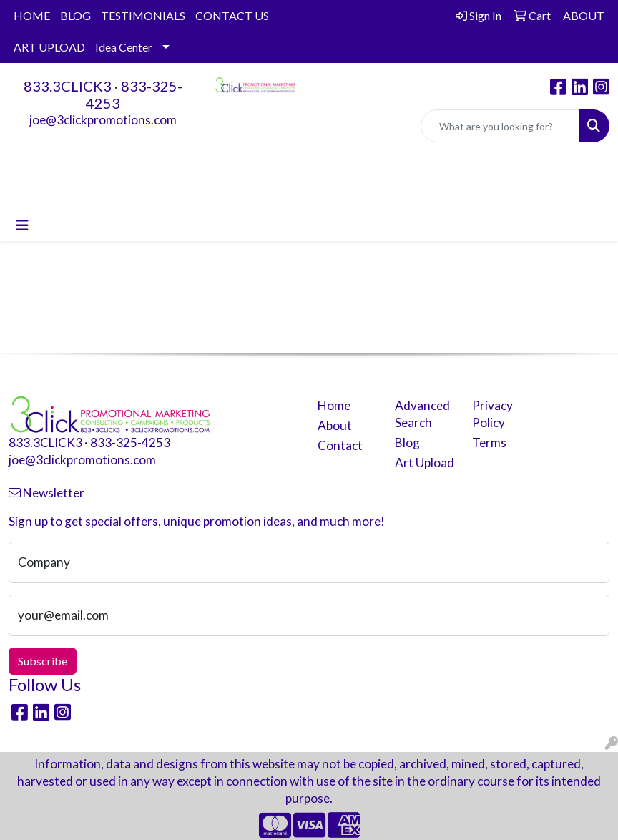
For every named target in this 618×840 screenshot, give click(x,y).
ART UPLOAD (49, 47)
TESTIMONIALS (143, 15)
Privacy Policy (492, 414)
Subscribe (43, 661)
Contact (340, 445)
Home (334, 405)
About (335, 425)
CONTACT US (232, 15)
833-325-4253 (130, 443)
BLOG (75, 15)
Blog (407, 443)
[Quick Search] (500, 126)
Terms (489, 443)
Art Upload (425, 463)
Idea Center (124, 47)
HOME (32, 15)
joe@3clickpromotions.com (103, 120)
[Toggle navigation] (22, 225)
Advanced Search (422, 414)
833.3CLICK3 (68, 86)
